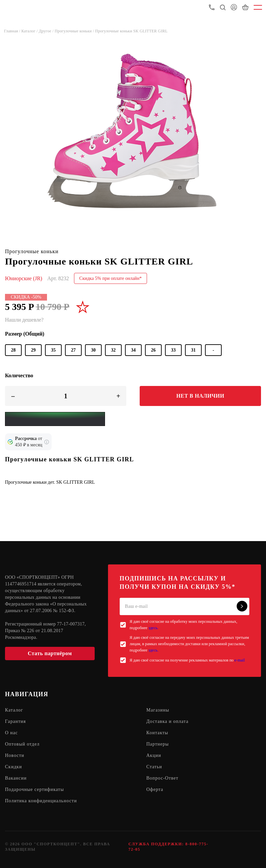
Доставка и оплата (167, 721)
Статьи (154, 767)
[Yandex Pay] (55, 419)
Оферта (155, 789)
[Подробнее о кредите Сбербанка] (47, 442)
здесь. (153, 628)
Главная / (13, 31)
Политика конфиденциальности (41, 801)
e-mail (240, 660)
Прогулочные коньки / (75, 31)
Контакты (157, 733)
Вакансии (16, 778)
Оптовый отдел (22, 744)
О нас (11, 733)
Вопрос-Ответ (162, 778)
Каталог (14, 710)
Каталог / (30, 31)
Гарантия (15, 721)
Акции (154, 755)
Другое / (47, 31)
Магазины (158, 710)
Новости (15, 755)
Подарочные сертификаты (34, 789)
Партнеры (157, 744)
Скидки (13, 767)
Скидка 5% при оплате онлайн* (111, 278)
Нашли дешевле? (24, 320)
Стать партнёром (50, 653)
